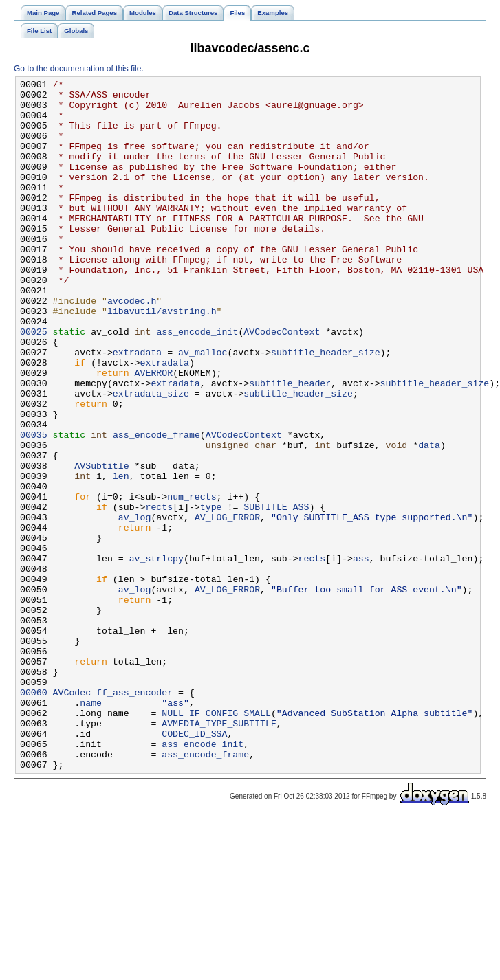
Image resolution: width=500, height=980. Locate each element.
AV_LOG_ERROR (227, 605)
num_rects (192, 581)
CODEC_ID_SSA (194, 865)
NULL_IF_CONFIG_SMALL (216, 840)
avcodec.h (132, 346)
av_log (135, 605)
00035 (34, 506)
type (211, 593)
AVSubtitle (101, 544)
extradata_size (151, 457)
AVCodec (72, 816)
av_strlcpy (156, 655)
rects (159, 593)
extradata (137, 408)
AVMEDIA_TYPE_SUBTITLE (219, 853)
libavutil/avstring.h (162, 358)
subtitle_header (290, 445)
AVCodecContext (282, 383)
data (429, 519)
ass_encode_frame (156, 506)
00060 (34, 816)
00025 (34, 383)
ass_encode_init (197, 383)
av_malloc (203, 408)
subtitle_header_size (326, 408)
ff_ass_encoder (134, 816)
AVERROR (154, 432)
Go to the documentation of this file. (79, 69)
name (91, 828)
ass (361, 655)
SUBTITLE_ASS (276, 593)
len (121, 556)
